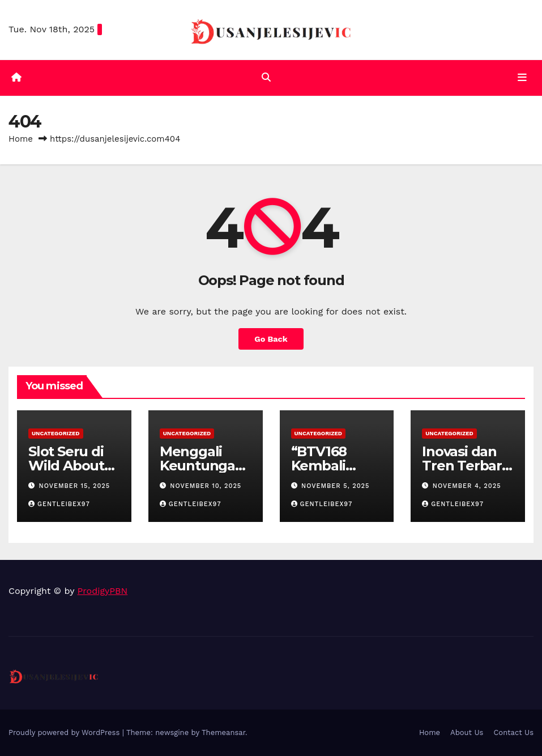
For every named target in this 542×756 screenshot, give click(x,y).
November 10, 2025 (206, 486)
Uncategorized (56, 433)
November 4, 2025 (467, 486)
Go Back (271, 339)
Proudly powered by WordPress (65, 732)
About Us (467, 732)
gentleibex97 (59, 504)
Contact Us (513, 732)
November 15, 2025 (75, 486)
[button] (266, 77)
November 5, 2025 (335, 486)
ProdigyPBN (103, 591)
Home (21, 139)
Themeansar (223, 732)
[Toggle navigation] (522, 78)
